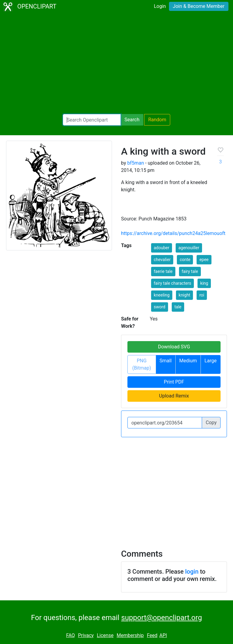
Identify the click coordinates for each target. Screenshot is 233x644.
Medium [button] (188, 361)
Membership (130, 635)
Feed (152, 635)
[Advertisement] (116, 64)
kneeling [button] (162, 295)
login (192, 572)
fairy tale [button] (190, 271)
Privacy (86, 635)
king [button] (204, 283)
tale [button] (178, 307)
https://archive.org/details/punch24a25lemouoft (173, 233)
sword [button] (160, 307)
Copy (211, 423)
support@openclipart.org (161, 618)
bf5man (135, 163)
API (163, 635)
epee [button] (204, 260)
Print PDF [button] (174, 382)
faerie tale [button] (163, 271)
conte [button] (185, 260)
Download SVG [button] (174, 347)
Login (160, 6)
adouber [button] (162, 248)
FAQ (71, 635)
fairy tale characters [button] (172, 283)
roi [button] (202, 295)
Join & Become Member (199, 6)
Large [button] (211, 361)
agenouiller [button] (189, 248)
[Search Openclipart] (92, 120)
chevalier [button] (162, 260)
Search (132, 120)
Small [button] (166, 361)
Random (157, 120)
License (105, 635)
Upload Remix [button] (174, 396)
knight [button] (184, 295)
